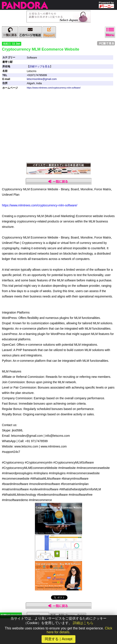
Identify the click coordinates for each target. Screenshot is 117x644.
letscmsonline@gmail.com (42, 79)
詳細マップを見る (40, 66)
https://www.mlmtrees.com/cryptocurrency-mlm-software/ (54, 88)
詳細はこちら (83, 623)
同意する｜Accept (59, 639)
